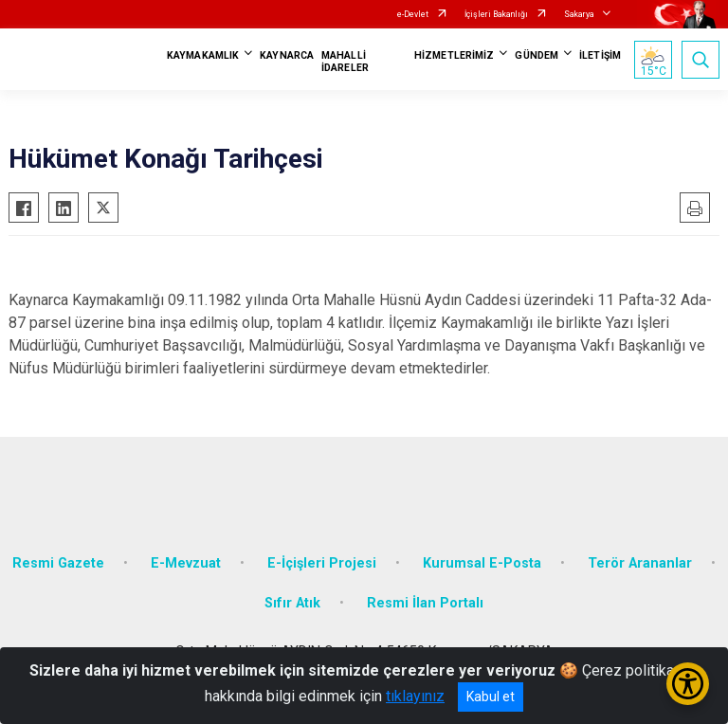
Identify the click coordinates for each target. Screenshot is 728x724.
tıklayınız (415, 696)
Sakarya (579, 14)
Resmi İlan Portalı (425, 603)
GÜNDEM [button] (537, 55)
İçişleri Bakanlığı (496, 14)
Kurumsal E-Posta (482, 563)
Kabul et (491, 697)
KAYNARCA (287, 55)
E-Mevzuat (186, 563)
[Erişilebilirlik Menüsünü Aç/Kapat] (688, 684)
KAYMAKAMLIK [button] (203, 55)
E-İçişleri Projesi (322, 563)
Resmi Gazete (58, 563)
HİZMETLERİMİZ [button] (454, 55)
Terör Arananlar (640, 563)
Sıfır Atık (292, 603)
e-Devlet (413, 14)
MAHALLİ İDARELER (345, 62)
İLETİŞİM (600, 55)
